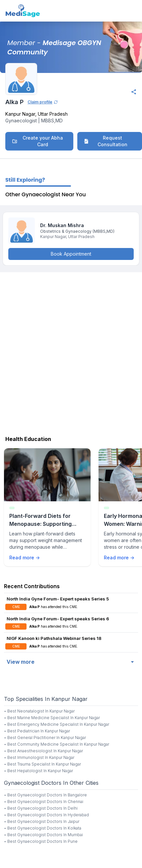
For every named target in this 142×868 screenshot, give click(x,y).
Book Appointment (71, 254)
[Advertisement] (71, 352)
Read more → (25, 558)
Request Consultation (106, 141)
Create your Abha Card (37, 141)
